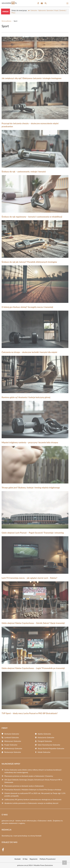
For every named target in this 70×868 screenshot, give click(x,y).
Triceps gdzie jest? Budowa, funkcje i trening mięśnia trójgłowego (31, 488)
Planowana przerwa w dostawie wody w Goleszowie (24, 786)
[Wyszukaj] (46, 4)
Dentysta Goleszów (12, 734)
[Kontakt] (42, 3)
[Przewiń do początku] (64, 863)
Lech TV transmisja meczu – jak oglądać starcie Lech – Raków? (29, 578)
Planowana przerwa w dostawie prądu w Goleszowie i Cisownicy (29, 776)
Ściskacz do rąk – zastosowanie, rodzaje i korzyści (24, 172)
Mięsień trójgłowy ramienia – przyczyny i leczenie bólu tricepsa (30, 442)
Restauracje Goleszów (13, 752)
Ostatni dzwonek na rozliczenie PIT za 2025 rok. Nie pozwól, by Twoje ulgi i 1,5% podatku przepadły (35, 794)
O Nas (25, 859)
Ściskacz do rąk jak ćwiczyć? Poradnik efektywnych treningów (29, 262)
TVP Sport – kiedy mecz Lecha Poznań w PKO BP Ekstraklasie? (30, 713)
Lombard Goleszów (12, 737)
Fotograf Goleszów (45, 741)
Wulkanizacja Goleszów (13, 748)
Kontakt (38, 836)
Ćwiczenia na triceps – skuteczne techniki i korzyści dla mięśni (29, 352)
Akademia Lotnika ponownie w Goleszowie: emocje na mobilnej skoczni (31, 803)
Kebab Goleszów (44, 752)
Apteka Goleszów (44, 734)
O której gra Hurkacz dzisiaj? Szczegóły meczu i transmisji (27, 307)
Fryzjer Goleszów (11, 745)
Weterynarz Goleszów (13, 741)
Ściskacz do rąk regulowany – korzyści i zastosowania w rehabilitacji (32, 217)
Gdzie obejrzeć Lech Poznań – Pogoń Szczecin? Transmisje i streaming (33, 533)
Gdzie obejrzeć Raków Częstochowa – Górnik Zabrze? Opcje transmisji (33, 623)
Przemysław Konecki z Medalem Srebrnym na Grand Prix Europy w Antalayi (33, 790)
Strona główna (6, 21)
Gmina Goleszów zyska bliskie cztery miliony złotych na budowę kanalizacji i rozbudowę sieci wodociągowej (33, 771)
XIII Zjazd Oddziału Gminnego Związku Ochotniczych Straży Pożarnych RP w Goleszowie (33, 781)
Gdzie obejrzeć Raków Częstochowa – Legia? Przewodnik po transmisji (33, 668)
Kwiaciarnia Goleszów (46, 737)
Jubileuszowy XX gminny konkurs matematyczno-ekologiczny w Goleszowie (33, 799)
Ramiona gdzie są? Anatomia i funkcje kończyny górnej (26, 397)
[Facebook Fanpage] (38, 3)
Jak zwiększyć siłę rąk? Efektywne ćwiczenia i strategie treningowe (32, 78)
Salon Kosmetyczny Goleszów (49, 745)
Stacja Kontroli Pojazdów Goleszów (51, 748)
